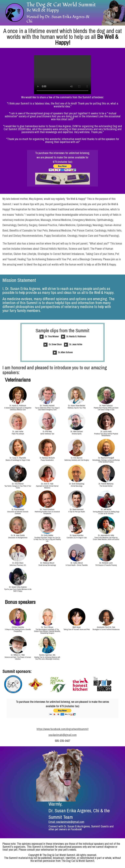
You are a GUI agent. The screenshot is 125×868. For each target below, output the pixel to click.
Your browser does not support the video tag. (62, 75)
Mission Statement (19, 280)
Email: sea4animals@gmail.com (66, 822)
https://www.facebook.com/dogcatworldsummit (63, 729)
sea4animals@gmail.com (63, 735)
